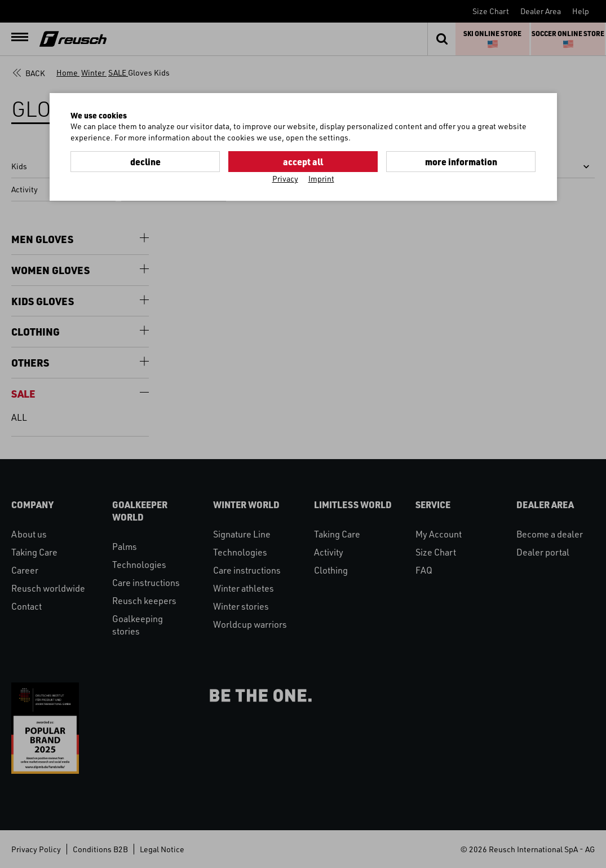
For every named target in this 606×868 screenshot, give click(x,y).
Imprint (321, 179)
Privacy (285, 179)
